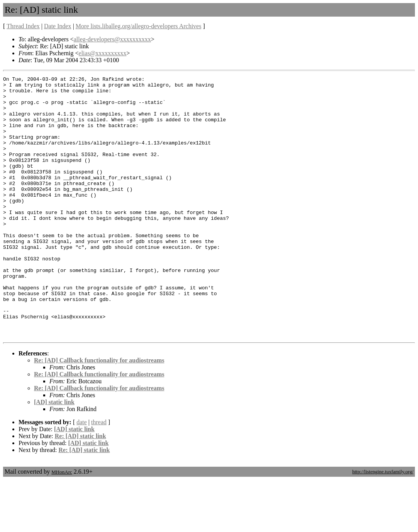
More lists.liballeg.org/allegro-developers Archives (139, 26)
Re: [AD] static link (80, 488)
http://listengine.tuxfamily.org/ (383, 524)
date (82, 474)
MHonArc (62, 524)
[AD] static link (54, 454)
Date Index (58, 26)
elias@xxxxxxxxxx (103, 53)
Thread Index (23, 26)
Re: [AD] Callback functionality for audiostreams (99, 412)
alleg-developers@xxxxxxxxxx (112, 39)
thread (99, 474)
